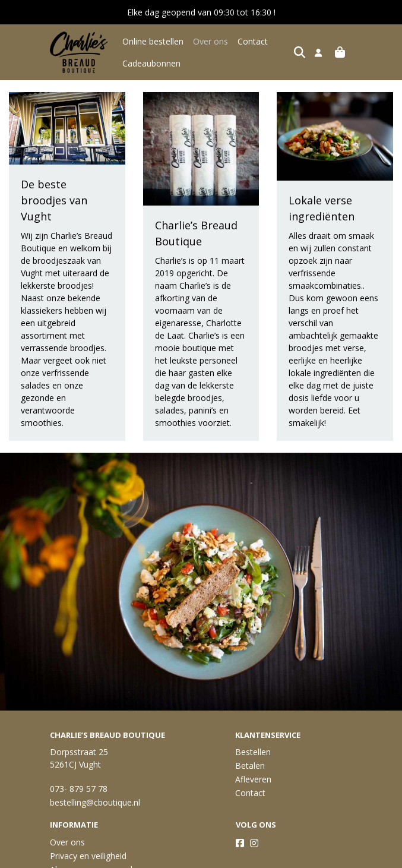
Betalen (250, 766)
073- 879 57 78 (79, 789)
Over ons (211, 41)
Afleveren (253, 779)
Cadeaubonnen (151, 63)
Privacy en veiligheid (88, 856)
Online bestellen (153, 41)
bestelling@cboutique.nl (95, 802)
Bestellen (253, 752)
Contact (253, 41)
